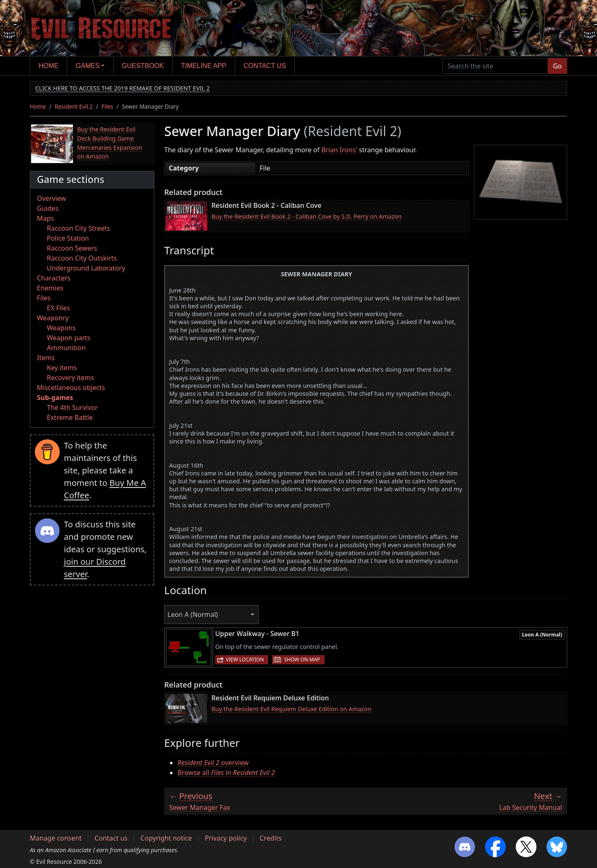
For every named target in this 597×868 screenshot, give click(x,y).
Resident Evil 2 (74, 106)
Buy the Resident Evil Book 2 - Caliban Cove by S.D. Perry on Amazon (307, 216)
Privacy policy (226, 838)
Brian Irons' (339, 150)
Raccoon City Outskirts (82, 258)
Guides (48, 208)
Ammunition (66, 348)
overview (213, 763)
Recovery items (70, 378)
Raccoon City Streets (78, 228)
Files (107, 106)
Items (46, 358)
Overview (51, 198)
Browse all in (226, 773)
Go (557, 66)
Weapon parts (69, 338)
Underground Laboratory (86, 268)
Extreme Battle (70, 417)
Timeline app (204, 66)
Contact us (265, 66)
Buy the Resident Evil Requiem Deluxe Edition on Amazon (291, 709)
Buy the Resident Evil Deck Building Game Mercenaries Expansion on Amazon (110, 143)
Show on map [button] (302, 660)
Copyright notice (166, 838)
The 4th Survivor (72, 407)
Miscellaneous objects (71, 388)
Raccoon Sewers (72, 248)
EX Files (58, 308)
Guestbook (143, 66)
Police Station (68, 238)
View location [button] (245, 660)
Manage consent (56, 838)
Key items (62, 368)
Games (88, 66)
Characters (54, 278)
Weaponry (53, 318)
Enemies (50, 288)
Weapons (61, 328)
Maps (45, 218)
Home (49, 66)
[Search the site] (495, 66)
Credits (271, 838)
